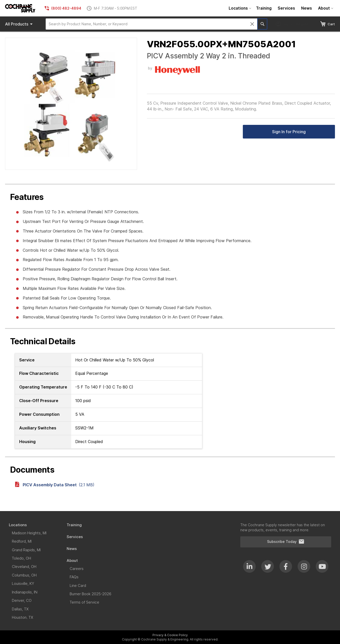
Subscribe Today (286, 542)
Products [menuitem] (20, 24)
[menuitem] (239, 8)
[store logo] (20, 8)
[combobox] (151, 24)
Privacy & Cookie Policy (170, 635)
